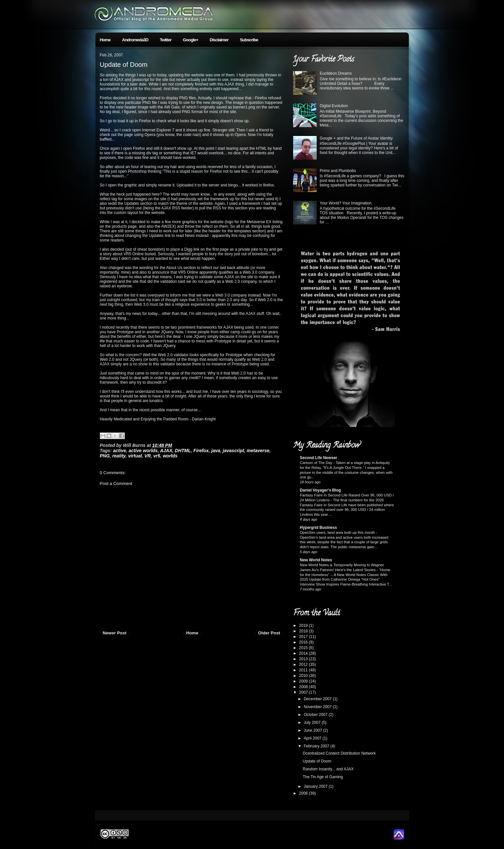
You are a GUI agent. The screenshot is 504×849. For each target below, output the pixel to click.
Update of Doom (124, 65)
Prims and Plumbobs (338, 171)
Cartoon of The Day (317, 463)
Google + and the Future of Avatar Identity (356, 138)
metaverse (258, 451)
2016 (304, 642)
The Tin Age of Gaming (323, 777)
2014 (304, 653)
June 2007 (313, 730)
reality (119, 456)
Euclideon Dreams (336, 73)
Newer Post (115, 633)
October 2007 (316, 715)
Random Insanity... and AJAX (328, 769)
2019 (304, 626)
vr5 (157, 456)
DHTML (183, 451)
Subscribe (249, 40)
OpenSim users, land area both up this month (338, 532)
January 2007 (316, 786)
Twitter (166, 40)
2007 (304, 692)
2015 (304, 648)
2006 (304, 793)
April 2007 (313, 738)
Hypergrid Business (318, 528)
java (216, 451)
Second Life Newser (319, 458)
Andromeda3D (135, 40)
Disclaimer (219, 40)
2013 (304, 659)
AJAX (166, 451)
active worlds (143, 451)
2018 (304, 631)
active (120, 451)
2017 (304, 637)
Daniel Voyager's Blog (320, 490)
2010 (304, 676)
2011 (304, 670)
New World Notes (316, 560)
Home (105, 40)
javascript (233, 451)
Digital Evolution (334, 106)
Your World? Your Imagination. (346, 203)
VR (148, 456)
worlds (170, 456)
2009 (304, 681)
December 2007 (318, 699)
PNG (105, 456)
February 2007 (317, 746)
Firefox (201, 451)
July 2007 (313, 723)
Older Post (269, 633)
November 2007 (318, 707)
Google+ (190, 40)
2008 (304, 687)
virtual (135, 456)
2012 (304, 665)
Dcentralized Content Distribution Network (339, 753)
